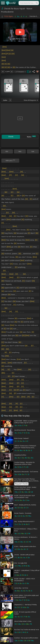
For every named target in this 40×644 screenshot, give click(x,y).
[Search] (37, 3)
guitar (5, 100)
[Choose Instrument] (10, 100)
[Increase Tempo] (12, 72)
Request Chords (21, 484)
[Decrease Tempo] (3, 72)
